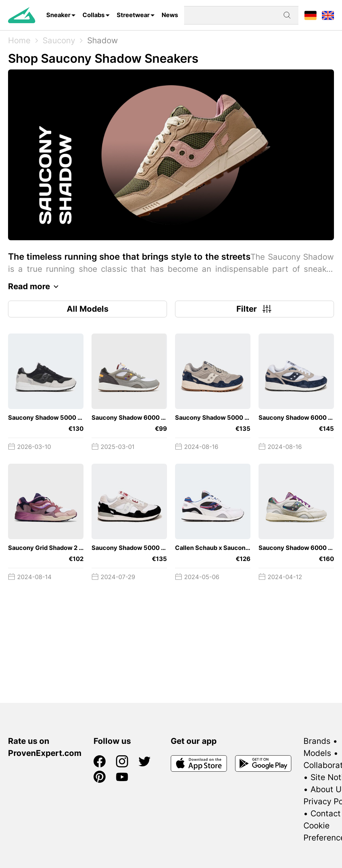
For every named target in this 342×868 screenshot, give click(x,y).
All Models (88, 309)
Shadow (103, 40)
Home (19, 40)
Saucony (59, 40)
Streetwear (133, 15)
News (170, 15)
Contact (326, 813)
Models (317, 753)
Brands (317, 741)
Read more (35, 287)
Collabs (94, 15)
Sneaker (58, 15)
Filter (255, 309)
